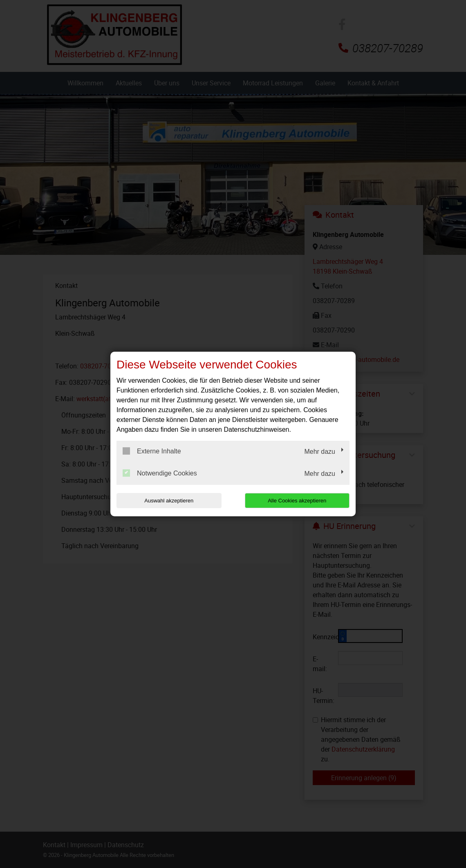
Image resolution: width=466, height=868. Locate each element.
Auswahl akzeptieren (169, 501)
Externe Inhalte (152, 451)
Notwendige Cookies (160, 473)
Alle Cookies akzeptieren (297, 501)
